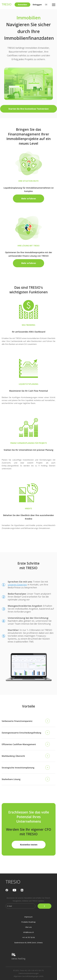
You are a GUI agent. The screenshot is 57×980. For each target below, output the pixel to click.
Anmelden (22, 5)
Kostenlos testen (29, 845)
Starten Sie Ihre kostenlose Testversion (28, 109)
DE (46, 5)
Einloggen (37, 5)
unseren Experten (17, 585)
